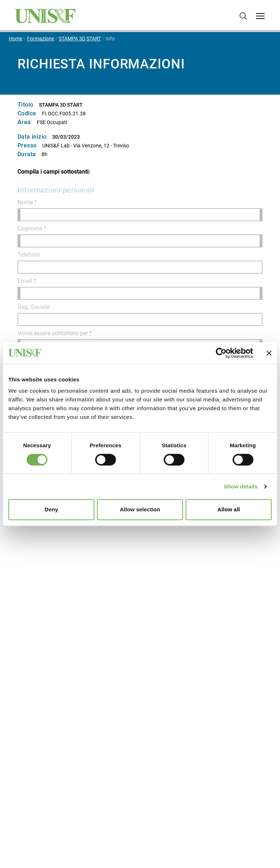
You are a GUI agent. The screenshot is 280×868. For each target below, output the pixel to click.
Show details (241, 486)
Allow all (229, 509)
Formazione (40, 39)
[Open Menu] (260, 16)
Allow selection (140, 509)
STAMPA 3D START (80, 39)
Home (15, 39)
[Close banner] (269, 353)
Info (110, 39)
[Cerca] (243, 16)
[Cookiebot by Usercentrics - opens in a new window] (221, 353)
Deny (51, 509)
